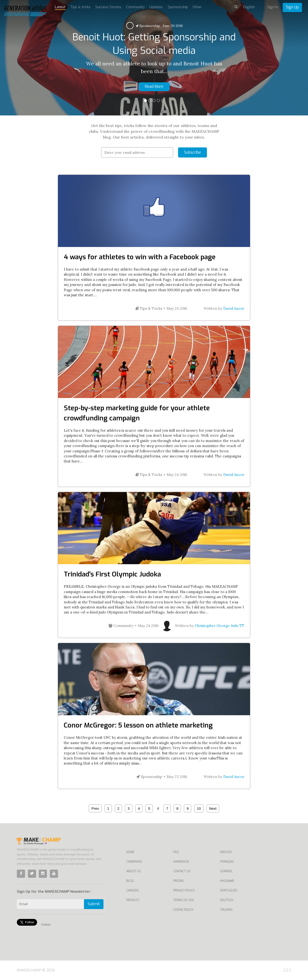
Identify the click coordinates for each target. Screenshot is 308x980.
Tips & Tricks (149, 308)
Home (130, 852)
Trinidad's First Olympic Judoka (112, 574)
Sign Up (292, 7)
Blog (130, 881)
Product (133, 900)
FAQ (176, 852)
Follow (46, 925)
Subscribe (192, 152)
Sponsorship (148, 26)
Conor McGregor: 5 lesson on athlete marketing (138, 725)
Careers (133, 891)
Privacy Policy (184, 891)
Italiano (226, 910)
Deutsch (227, 900)
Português (229, 891)
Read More (154, 86)
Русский (227, 881)
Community (135, 7)
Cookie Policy (183, 910)
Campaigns (134, 862)
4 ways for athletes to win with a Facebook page (140, 257)
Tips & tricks (80, 7)
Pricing (179, 881)
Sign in (273, 7)
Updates (156, 7)
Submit (94, 904)
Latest (60, 7)
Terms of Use (184, 900)
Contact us (182, 871)
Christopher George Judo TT (219, 626)
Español (226, 871)
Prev (95, 808)
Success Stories (108, 7)
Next (213, 808)
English (226, 852)
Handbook (181, 862)
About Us (134, 871)
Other (197, 7)
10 (199, 808)
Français (227, 862)
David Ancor (234, 308)
